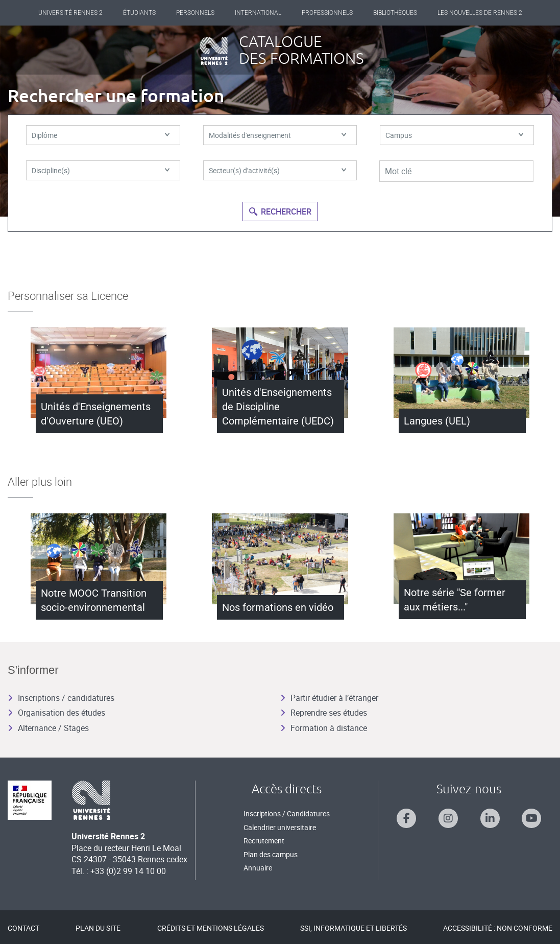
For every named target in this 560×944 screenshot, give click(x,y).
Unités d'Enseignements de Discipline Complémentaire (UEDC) (278, 407)
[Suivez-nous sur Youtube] (531, 818)
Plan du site (98, 928)
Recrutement (264, 841)
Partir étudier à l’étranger (329, 698)
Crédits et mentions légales (211, 928)
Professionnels (327, 13)
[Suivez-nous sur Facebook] (406, 818)
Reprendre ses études (324, 713)
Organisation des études (56, 713)
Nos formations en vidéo (278, 607)
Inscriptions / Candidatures (287, 813)
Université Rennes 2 (70, 13)
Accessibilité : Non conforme (498, 928)
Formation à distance (324, 728)
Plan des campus (271, 854)
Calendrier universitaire (280, 827)
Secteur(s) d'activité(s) (278, 173)
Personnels (195, 13)
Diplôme (101, 136)
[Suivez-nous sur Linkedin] (490, 818)
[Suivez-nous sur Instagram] (448, 818)
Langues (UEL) (437, 421)
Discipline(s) (101, 173)
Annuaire (258, 868)
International (258, 13)
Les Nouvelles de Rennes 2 (480, 13)
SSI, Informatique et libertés (354, 928)
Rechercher (280, 212)
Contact (23, 928)
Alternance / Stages (48, 728)
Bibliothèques (395, 13)
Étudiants (139, 13)
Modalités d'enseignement (278, 136)
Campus (454, 136)
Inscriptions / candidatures (61, 698)
